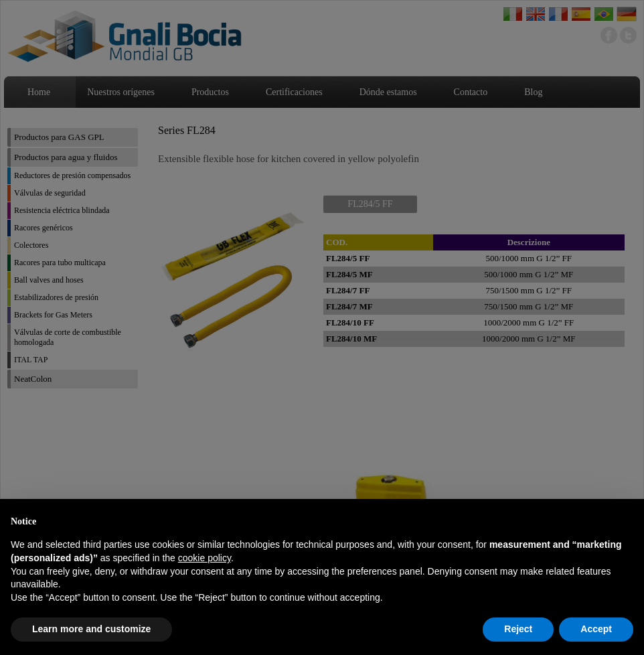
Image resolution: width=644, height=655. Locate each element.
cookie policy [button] (205, 558)
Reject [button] (518, 629)
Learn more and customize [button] (91, 629)
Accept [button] (596, 629)
